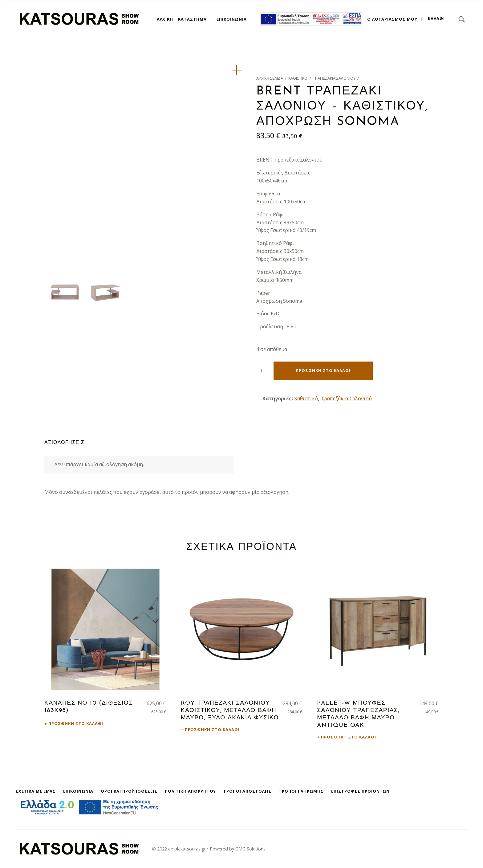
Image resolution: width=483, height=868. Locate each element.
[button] (237, 70)
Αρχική (165, 19)
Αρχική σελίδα (270, 78)
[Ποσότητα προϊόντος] (264, 371)
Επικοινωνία (232, 19)
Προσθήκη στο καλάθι (323, 370)
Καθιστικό (298, 78)
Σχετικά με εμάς (36, 791)
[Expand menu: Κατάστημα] (210, 19)
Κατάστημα (192, 19)
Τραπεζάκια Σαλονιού (334, 78)
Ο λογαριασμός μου (392, 19)
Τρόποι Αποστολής (247, 791)
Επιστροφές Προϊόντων (360, 791)
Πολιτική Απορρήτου (190, 791)
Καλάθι (436, 18)
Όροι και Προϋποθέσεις (129, 791)
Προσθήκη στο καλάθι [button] (76, 723)
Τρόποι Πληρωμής (301, 791)
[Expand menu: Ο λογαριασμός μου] (421, 19)
